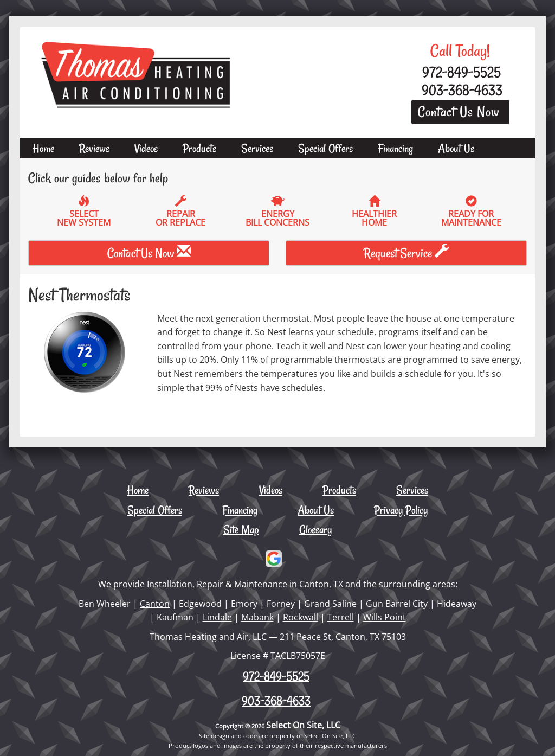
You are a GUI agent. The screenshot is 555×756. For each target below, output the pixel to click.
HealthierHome (375, 211)
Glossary (315, 529)
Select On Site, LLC (303, 725)
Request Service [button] (406, 253)
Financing (395, 148)
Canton (155, 604)
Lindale (217, 617)
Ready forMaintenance (472, 211)
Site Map (241, 529)
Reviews (94, 148)
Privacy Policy (401, 510)
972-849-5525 (276, 676)
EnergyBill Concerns (277, 211)
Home (43, 148)
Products (199, 148)
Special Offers (325, 148)
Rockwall (301, 617)
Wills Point (385, 617)
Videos (146, 148)
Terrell (341, 617)
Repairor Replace (181, 211)
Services (257, 148)
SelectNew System (84, 211)
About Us (456, 148)
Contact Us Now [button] (460, 112)
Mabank (257, 617)
